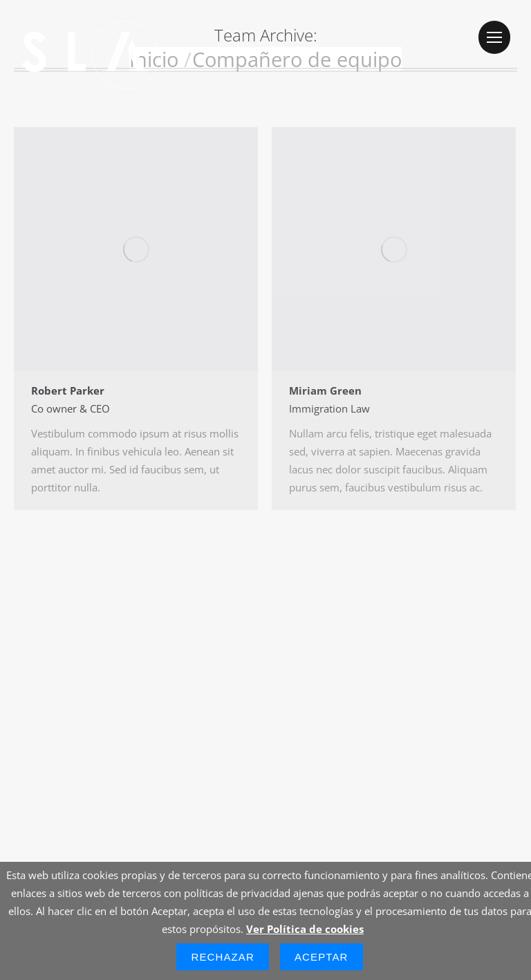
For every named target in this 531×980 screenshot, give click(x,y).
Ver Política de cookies (305, 929)
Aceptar (322, 957)
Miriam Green (325, 390)
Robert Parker (68, 390)
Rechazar (223, 957)
